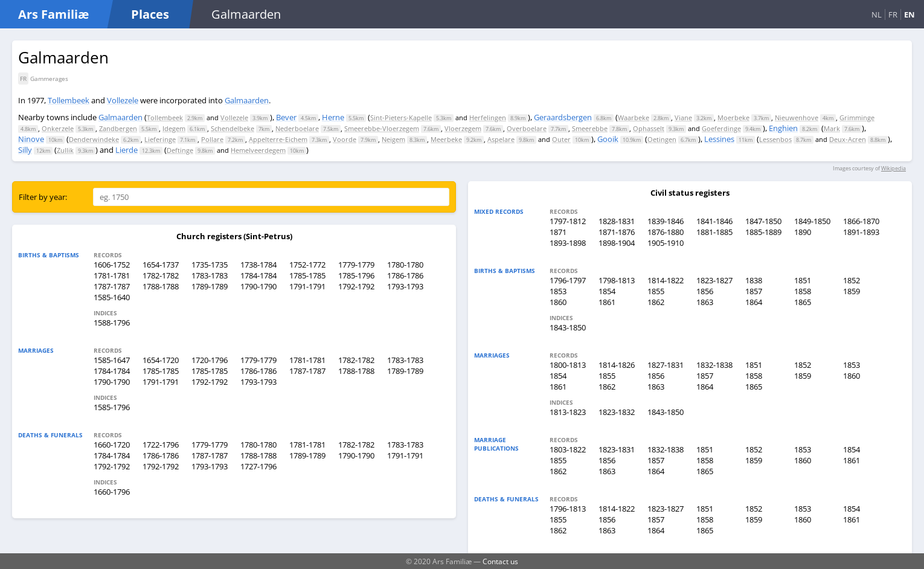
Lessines (719, 139)
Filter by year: (43, 197)
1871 (558, 232)
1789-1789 (210, 286)
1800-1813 (568, 365)
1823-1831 (617, 449)
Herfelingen (488, 117)
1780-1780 (405, 265)
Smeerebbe (590, 128)
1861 (607, 302)
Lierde (127, 150)
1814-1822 (666, 280)
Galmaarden (247, 100)
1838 (754, 280)
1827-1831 (666, 365)
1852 (852, 280)
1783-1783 (210, 275)
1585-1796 (112, 407)
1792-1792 (356, 286)
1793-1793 (405, 286)
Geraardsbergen (563, 117)
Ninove (31, 139)
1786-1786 (405, 275)
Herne (333, 117)
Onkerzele (58, 128)
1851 (803, 280)
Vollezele (123, 100)
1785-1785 (307, 275)
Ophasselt (649, 128)
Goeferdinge (721, 128)
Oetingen (662, 139)
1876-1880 (666, 232)
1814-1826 (617, 365)
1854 (607, 291)
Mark (832, 128)
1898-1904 (617, 243)
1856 (705, 291)
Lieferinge (160, 139)
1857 (754, 291)
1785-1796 (356, 275)
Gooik (608, 139)
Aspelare (501, 139)
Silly (25, 150)
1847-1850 (763, 221)
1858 (803, 291)
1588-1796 (112, 323)
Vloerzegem (463, 128)
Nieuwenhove (797, 117)
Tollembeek (69, 100)
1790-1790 (258, 286)
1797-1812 (568, 221)
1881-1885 (714, 232)
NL (877, 14)
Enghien (783, 128)
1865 (803, 302)
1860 (558, 302)
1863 (705, 302)
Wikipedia (894, 168)
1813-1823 (568, 412)
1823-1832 (617, 412)
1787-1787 (112, 286)
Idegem (174, 128)
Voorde (345, 139)
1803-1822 (568, 449)
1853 (558, 291)
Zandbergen (118, 128)
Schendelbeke (233, 128)
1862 (656, 302)
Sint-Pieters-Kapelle (401, 117)
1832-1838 (714, 365)
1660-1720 (112, 445)
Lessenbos (775, 139)
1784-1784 (258, 275)
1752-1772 (307, 265)
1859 (852, 291)
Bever (286, 117)
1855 (656, 291)
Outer (561, 139)
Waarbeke (634, 117)
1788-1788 (161, 286)
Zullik (65, 150)
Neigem (393, 139)
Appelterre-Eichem (278, 139)
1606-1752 (112, 265)
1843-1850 (568, 327)
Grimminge (857, 117)
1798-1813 (617, 280)
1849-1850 (812, 221)
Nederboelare (297, 128)
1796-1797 (568, 280)
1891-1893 (861, 232)
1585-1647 (112, 360)
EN (910, 14)
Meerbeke (446, 139)
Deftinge (180, 150)
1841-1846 (714, 221)
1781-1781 (112, 275)
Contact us (500, 561)
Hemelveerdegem (258, 150)
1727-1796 (258, 466)
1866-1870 (861, 221)
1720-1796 (210, 360)
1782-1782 (161, 275)
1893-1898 (568, 243)
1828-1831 (617, 221)
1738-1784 (258, 265)
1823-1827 (714, 280)
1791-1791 (307, 286)
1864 (754, 302)
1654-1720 (161, 360)
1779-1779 (356, 265)
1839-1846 (666, 221)
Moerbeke (733, 117)
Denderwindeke (94, 139)
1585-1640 (112, 297)
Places (150, 14)
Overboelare (527, 128)
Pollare (212, 139)
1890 (803, 232)
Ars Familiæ (53, 14)
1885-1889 (763, 232)
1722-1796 (161, 445)
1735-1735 (210, 265)
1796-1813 (568, 509)
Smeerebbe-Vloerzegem (382, 128)
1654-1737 (161, 265)
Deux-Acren (848, 139)
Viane (683, 117)
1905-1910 (666, 243)
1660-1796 (112, 492)
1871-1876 (617, 232)
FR (893, 14)
